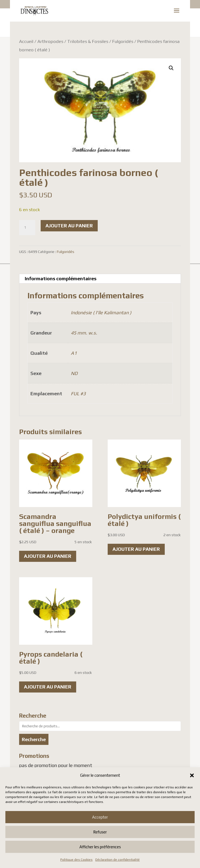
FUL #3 (78, 394)
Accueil (26, 41)
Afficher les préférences (100, 847)
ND (74, 373)
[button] (192, 775)
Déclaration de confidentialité (117, 860)
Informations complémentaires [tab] (61, 278)
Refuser (100, 832)
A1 (74, 353)
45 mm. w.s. (84, 333)
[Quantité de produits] (27, 228)
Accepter (100, 817)
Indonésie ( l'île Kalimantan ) (101, 313)
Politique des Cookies (76, 860)
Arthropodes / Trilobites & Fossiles (73, 41)
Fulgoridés (123, 41)
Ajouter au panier (69, 226)
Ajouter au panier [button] (48, 556)
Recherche (34, 739)
